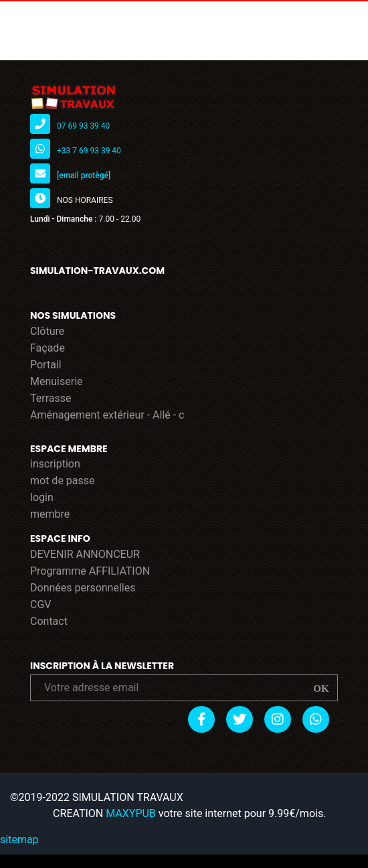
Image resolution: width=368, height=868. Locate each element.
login (42, 497)
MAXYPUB (131, 813)
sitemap (19, 840)
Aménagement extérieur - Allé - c (107, 415)
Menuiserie (57, 381)
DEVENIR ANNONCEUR (85, 554)
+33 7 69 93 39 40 (89, 151)
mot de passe (63, 481)
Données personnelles (83, 588)
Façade (48, 348)
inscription (55, 464)
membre (50, 514)
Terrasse (51, 398)
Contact (49, 621)
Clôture (47, 331)
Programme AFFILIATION (90, 571)
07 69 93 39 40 (83, 126)
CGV (41, 604)
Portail (46, 365)
